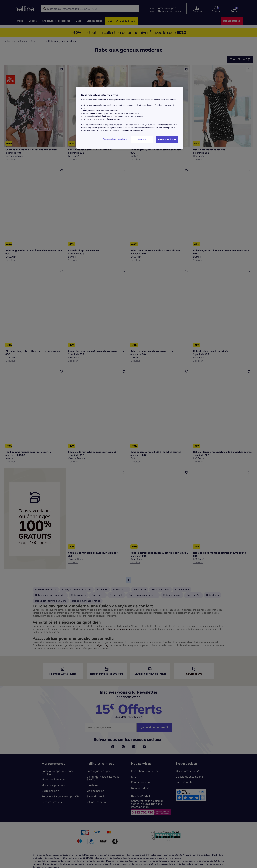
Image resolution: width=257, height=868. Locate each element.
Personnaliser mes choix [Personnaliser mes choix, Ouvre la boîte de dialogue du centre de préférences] (115, 139)
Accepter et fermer (167, 139)
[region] (130, 118)
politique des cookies (134, 130)
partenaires (120, 100)
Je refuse (142, 139)
